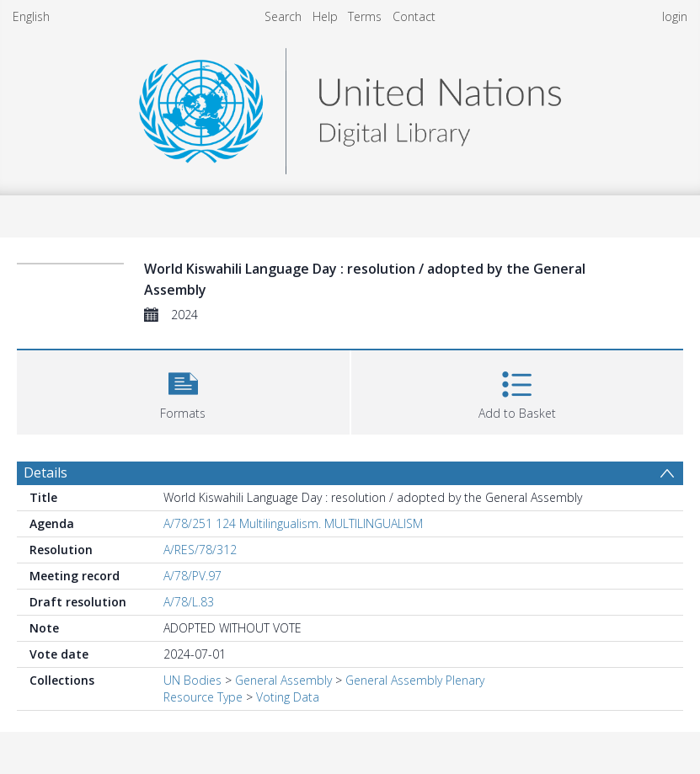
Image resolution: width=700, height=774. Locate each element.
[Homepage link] (350, 107)
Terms (365, 16)
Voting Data (288, 697)
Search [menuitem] (283, 16)
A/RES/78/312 (200, 550)
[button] (183, 390)
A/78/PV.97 (192, 576)
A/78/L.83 (189, 602)
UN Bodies (192, 680)
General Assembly (283, 680)
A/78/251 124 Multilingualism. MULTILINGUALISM (293, 523)
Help (325, 16)
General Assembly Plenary (415, 680)
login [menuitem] (675, 16)
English (31, 16)
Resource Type (203, 697)
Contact (414, 16)
